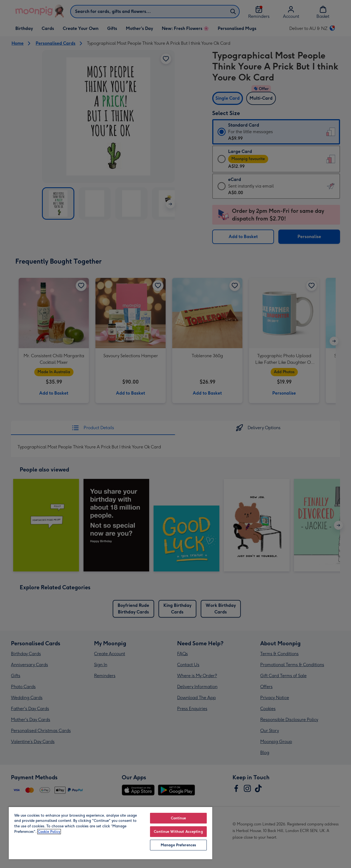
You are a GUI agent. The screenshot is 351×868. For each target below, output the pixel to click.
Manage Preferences (178, 845)
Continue (179, 818)
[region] (111, 833)
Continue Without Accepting (178, 832)
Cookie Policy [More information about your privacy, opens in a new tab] (49, 832)
